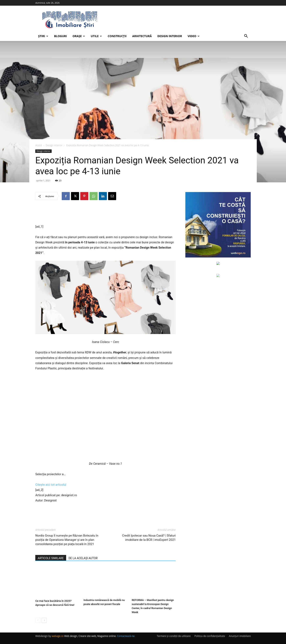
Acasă (39, 145)
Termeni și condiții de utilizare (174, 636)
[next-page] (44, 620)
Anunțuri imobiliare (240, 636)
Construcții (117, 36)
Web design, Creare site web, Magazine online (90, 636)
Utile (96, 36)
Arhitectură (142, 36)
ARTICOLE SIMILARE (51, 558)
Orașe (79, 36)
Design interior (170, 36)
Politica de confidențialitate (210, 636)
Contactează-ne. (126, 636)
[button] (246, 36)
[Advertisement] (105, 214)
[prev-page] (38, 620)
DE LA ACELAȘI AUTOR (83, 558)
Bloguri (60, 36)
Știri (43, 36)
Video (194, 36)
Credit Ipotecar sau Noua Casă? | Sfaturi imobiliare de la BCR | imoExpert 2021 (149, 538)
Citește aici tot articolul (51, 485)
